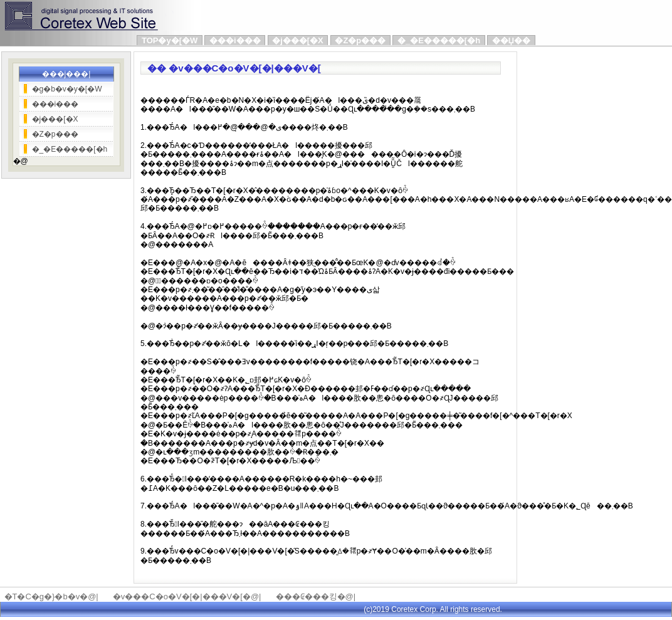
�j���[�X (298, 40)
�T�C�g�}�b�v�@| (51, 596)
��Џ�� (511, 40)
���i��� (235, 40)
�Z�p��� (360, 40)
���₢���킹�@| (316, 596)
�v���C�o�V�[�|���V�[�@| (187, 596)
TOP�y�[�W (170, 40)
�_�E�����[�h (439, 40)
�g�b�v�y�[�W (67, 89)
